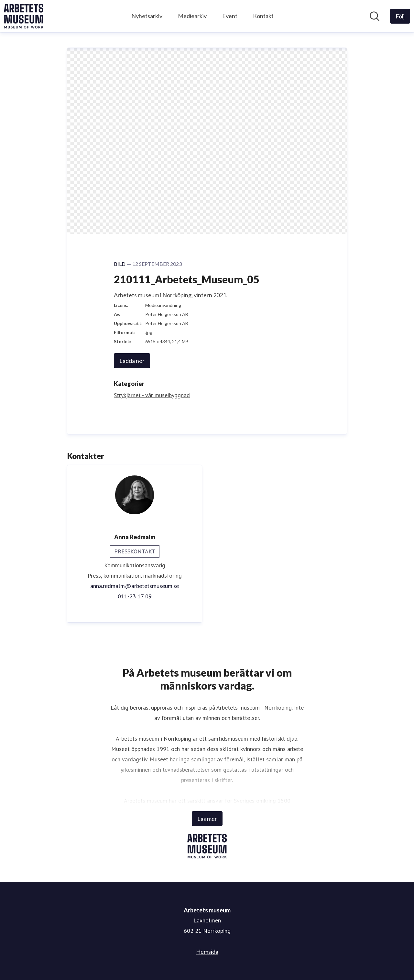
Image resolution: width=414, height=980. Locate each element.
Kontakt (263, 16)
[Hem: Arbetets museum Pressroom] (24, 16)
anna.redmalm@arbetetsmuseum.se (135, 586)
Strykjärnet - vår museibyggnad (152, 395)
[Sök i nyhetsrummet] (375, 16)
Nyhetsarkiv (147, 16)
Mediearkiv (192, 16)
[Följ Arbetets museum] (400, 16)
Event (230, 16)
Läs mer (207, 819)
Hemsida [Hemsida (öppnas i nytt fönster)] (207, 952)
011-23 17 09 (135, 596)
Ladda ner (132, 361)
